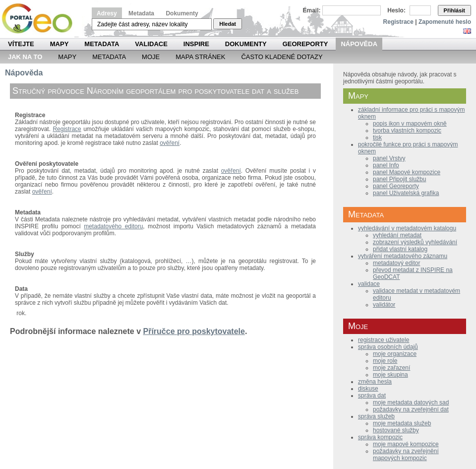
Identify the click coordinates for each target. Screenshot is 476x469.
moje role (385, 361)
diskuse (368, 389)
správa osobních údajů (388, 347)
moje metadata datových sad (411, 402)
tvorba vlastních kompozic (407, 131)
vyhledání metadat (397, 235)
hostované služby (396, 430)
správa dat (372, 396)
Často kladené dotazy (282, 57)
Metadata (141, 13)
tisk (377, 137)
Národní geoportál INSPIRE (41, 19)
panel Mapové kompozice (407, 172)
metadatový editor (396, 263)
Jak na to (25, 57)
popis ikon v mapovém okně (410, 124)
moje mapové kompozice (406, 444)
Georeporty (305, 44)
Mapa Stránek (200, 57)
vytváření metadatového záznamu (403, 256)
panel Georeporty (396, 186)
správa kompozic (380, 437)
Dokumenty (182, 13)
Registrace (398, 22)
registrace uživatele (384, 340)
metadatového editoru (113, 226)
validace (369, 284)
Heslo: (396, 10)
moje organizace (395, 354)
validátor (384, 305)
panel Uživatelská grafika (406, 193)
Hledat (228, 24)
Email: (312, 10)
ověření (170, 143)
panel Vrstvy (389, 158)
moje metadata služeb (402, 423)
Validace (151, 44)
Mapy (59, 44)
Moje (151, 57)
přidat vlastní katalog (400, 249)
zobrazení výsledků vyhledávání (415, 242)
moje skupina (390, 375)
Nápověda (359, 44)
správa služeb (376, 416)
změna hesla (375, 382)
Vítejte (21, 44)
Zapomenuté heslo (445, 22)
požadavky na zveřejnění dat (411, 409)
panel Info (386, 165)
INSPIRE (196, 44)
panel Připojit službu (399, 179)
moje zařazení (391, 368)
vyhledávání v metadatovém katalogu (407, 228)
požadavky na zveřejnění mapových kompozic (406, 455)
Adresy (107, 13)
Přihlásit (454, 10)
